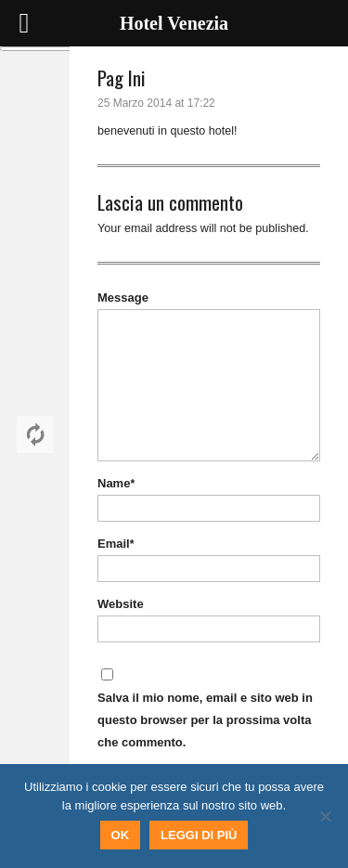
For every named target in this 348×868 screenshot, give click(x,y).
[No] (325, 816)
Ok (121, 835)
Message (123, 298)
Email (116, 544)
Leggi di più (199, 835)
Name (116, 483)
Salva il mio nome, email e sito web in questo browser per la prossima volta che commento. (205, 720)
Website (121, 604)
